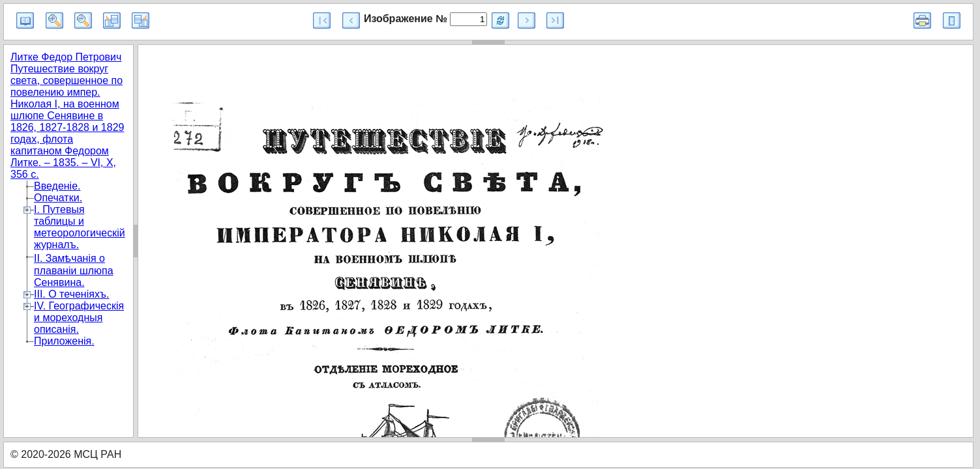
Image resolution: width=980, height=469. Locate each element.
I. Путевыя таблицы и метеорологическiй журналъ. (80, 227)
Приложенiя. (64, 341)
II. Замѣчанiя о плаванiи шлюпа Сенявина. (74, 270)
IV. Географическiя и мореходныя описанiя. (79, 318)
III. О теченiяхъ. (71, 294)
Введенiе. (57, 186)
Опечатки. (58, 198)
